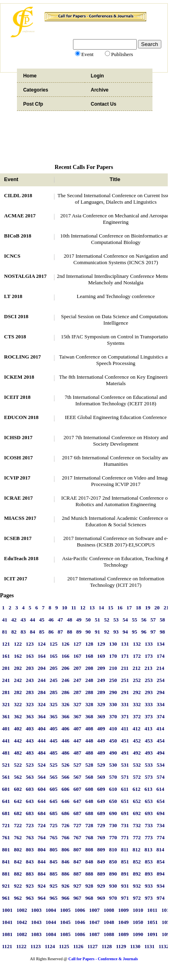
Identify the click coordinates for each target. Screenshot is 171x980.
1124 (50, 946)
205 (54, 668)
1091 (152, 934)
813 (148, 850)
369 (101, 716)
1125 (64, 946)
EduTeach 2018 (21, 558)
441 (6, 741)
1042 (22, 922)
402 (18, 729)
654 (161, 801)
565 (54, 777)
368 (90, 716)
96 (144, 632)
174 (161, 656)
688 (90, 813)
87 (60, 632)
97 (153, 632)
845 (54, 862)
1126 (78, 946)
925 (54, 886)
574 (161, 777)
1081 (7, 934)
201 (6, 668)
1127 (93, 946)
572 (137, 777)
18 (139, 608)
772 (137, 837)
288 (90, 692)
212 (137, 668)
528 (90, 765)
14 (101, 608)
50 (88, 620)
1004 (51, 910)
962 (18, 898)
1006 (80, 910)
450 (113, 741)
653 (149, 801)
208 (90, 668)
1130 (135, 946)
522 (18, 765)
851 (125, 862)
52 (107, 620)
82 (14, 632)
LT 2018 (13, 296)
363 (30, 716)
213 (148, 668)
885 (54, 874)
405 (54, 729)
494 (161, 753)
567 (77, 777)
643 (30, 801)
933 (149, 886)
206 (66, 668)
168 (90, 656)
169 (101, 656)
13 (92, 608)
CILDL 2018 (18, 195)
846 (66, 862)
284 (42, 692)
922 (18, 886)
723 (30, 825)
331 (125, 704)
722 (18, 825)
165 (54, 656)
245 (54, 680)
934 (161, 886)
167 (77, 656)
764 (42, 837)
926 (66, 886)
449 (101, 741)
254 (161, 680)
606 (66, 789)
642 (18, 801)
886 (66, 874)
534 (161, 765)
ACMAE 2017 (20, 216)
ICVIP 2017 (17, 478)
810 (113, 850)
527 (77, 765)
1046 (80, 922)
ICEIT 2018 (17, 397)
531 (125, 765)
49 (79, 620)
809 (101, 850)
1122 (21, 946)
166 (66, 656)
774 (161, 837)
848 (90, 862)
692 (137, 813)
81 (5, 632)
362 (18, 716)
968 (90, 898)
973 (149, 898)
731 (125, 825)
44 (32, 620)
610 (113, 789)
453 (149, 741)
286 (66, 692)
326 (66, 704)
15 (111, 608)
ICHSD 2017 (18, 437)
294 (161, 692)
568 (90, 777)
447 (77, 741)
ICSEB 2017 (18, 538)
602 (18, 789)
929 (101, 886)
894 (161, 874)
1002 (22, 910)
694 (161, 813)
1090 (138, 934)
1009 (123, 910)
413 (148, 729)
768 (90, 837)
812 (137, 850)
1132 (164, 946)
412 (137, 729)
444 (42, 741)
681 (6, 813)
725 (54, 825)
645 (54, 801)
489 (101, 753)
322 (18, 704)
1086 (80, 934)
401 (6, 729)
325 (54, 704)
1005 (65, 910)
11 (74, 608)
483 (30, 753)
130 (113, 644)
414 (161, 729)
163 (30, 656)
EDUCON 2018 (21, 417)
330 (113, 704)
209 (101, 668)
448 (90, 741)
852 (137, 862)
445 (54, 741)
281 (6, 692)
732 (137, 825)
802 (18, 850)
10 (65, 608)
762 (18, 837)
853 (149, 862)
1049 (123, 922)
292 (137, 692)
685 (54, 813)
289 (101, 692)
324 (42, 704)
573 (149, 777)
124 (42, 644)
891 (125, 874)
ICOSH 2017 (18, 458)
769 (101, 837)
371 (125, 716)
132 (137, 644)
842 (18, 862)
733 (149, 825)
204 (42, 668)
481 (6, 753)
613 (148, 789)
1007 (94, 910)
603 (30, 789)
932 (137, 886)
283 (30, 692)
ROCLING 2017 (22, 357)
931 (125, 886)
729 (101, 825)
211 (125, 668)
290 (113, 692)
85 (42, 632)
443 (30, 741)
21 (166, 608)
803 (30, 850)
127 (77, 644)
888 (90, 874)
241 (6, 680)
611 (125, 789)
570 (113, 777)
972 (137, 898)
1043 (36, 922)
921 (6, 886)
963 (30, 898)
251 (125, 680)
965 (54, 898)
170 (113, 656)
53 (116, 620)
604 (42, 789)
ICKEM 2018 (19, 377)
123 (30, 644)
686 (66, 813)
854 (161, 862)
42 (14, 620)
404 (42, 729)
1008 (109, 910)
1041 (7, 922)
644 (42, 801)
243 (30, 680)
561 (6, 777)
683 (30, 813)
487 (77, 753)
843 (30, 862)
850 (113, 862)
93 (116, 632)
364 (42, 716)
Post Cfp (33, 104)
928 (90, 886)
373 (149, 716)
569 (101, 777)
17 (129, 608)
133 (149, 644)
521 (6, 765)
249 (101, 680)
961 (6, 898)
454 (161, 741)
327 (77, 704)
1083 (36, 934)
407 (77, 729)
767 (77, 837)
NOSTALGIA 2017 (25, 276)
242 (18, 680)
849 (101, 862)
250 (113, 680)
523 (30, 765)
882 (18, 874)
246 (66, 680)
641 (6, 801)
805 (54, 850)
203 (30, 668)
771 (125, 837)
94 (125, 632)
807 (77, 850)
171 (125, 656)
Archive (100, 90)
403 (30, 729)
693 (149, 813)
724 (42, 825)
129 (101, 644)
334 (161, 704)
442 (18, 741)
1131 (149, 946)
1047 (94, 922)
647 (77, 801)
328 (90, 704)
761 (6, 837)
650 (113, 801)
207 (77, 668)
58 (162, 620)
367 (77, 716)
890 (113, 874)
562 (18, 777)
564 (42, 777)
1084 (51, 934)
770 (113, 837)
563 (30, 777)
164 (42, 656)
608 (90, 789)
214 (161, 668)
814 (161, 850)
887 (77, 874)
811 (125, 850)
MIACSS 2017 (20, 518)
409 (101, 729)
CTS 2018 (15, 337)
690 (113, 813)
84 (32, 632)
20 (157, 608)
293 (149, 692)
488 (90, 753)
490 (113, 753)
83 (23, 632)
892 (137, 874)
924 (42, 886)
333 (149, 704)
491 (125, 753)
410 (113, 729)
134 (161, 644)
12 (83, 608)
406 (66, 729)
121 (6, 644)
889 (101, 874)
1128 (107, 946)
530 (113, 765)
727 (77, 825)
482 (18, 753)
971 (125, 898)
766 (66, 837)
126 (66, 644)
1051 (152, 922)
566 (66, 777)
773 (149, 837)
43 (23, 620)
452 (137, 741)
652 (137, 801)
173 (149, 656)
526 (66, 765)
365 (54, 716)
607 (77, 789)
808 (90, 850)
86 (51, 632)
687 (77, 813)
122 (18, 644)
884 (42, 874)
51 (97, 620)
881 (6, 874)
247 (77, 680)
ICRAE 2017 (18, 498)
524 (42, 765)
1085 (65, 934)
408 (90, 729)
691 (125, 813)
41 (5, 620)
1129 (121, 946)
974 (161, 898)
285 (54, 692)
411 (125, 729)
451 (125, 741)
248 (90, 680)
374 (161, 716)
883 (30, 874)
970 (113, 898)
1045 (65, 922)
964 (42, 898)
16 (120, 608)
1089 (123, 934)
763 (30, 837)
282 (18, 692)
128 (90, 644)
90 (88, 632)
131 (125, 644)
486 (66, 753)
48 (70, 620)
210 (113, 668)
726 (66, 825)
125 (54, 644)
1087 (94, 934)
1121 (7, 946)
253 (149, 680)
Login (97, 76)
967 (77, 898)
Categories (35, 90)
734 (161, 825)
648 (90, 801)
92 (107, 632)
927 (77, 886)
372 (137, 716)
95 (135, 632)
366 (66, 716)
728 (90, 825)
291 (125, 692)
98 (162, 632)
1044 (51, 922)
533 (149, 765)
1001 (7, 910)
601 (6, 789)
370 (113, 716)
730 (113, 825)
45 (42, 620)
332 (137, 704)
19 (148, 608)
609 (101, 789)
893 (149, 874)
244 (42, 680)
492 (137, 753)
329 (101, 704)
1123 (36, 946)
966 (66, 898)
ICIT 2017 (16, 579)
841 (6, 862)
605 (54, 789)
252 (137, 680)
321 (6, 704)
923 (30, 886)
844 (42, 862)
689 (101, 813)
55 (135, 620)
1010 (138, 910)
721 (6, 825)
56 (144, 620)
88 (70, 632)
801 (6, 850)
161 (6, 656)
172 (137, 656)
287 (77, 692)
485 (54, 753)
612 (137, 789)
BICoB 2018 (18, 236)
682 (18, 813)
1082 (22, 934)
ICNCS (12, 256)
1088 (109, 934)
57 (153, 620)
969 (101, 898)
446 (66, 741)
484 (42, 753)
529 (101, 765)
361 (6, 716)
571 (125, 777)
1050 (138, 922)
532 (137, 765)
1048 (109, 922)
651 (125, 801)
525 (54, 765)
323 (30, 704)
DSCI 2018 (16, 316)
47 (60, 620)
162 (18, 656)
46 (51, 620)
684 (42, 813)
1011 (152, 910)
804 (42, 850)
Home (30, 76)
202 (18, 668)
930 (113, 886)
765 (54, 837)
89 (79, 632)
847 (77, 862)
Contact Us (103, 104)
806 (66, 850)
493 (149, 753)
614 (161, 789)
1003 (36, 910)
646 (66, 801)
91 (97, 632)
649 (101, 801)
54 (125, 620)
